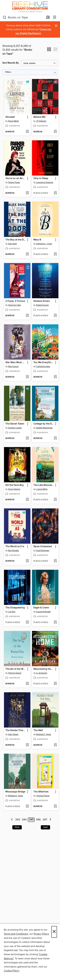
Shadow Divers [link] (42, 301)
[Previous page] (12, 820)
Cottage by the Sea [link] (44, 424)
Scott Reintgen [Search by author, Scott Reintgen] (43, 551)
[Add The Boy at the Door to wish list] (27, 254)
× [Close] (54, 932)
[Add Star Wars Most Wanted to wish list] (27, 377)
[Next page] (50, 820)
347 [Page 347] (45, 820)
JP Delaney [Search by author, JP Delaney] (41, 121)
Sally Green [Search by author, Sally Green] (13, 734)
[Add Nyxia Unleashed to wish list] (55, 561)
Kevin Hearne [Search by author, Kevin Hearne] (14, 489)
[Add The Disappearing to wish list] (27, 622)
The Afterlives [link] (41, 792)
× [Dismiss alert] (56, 26)
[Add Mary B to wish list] (55, 254)
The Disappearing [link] (15, 608)
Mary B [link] (37, 240)
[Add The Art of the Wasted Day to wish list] (27, 684)
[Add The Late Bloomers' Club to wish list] (55, 500)
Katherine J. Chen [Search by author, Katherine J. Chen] (44, 244)
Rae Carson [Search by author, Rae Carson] (13, 366)
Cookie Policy (11, 971)
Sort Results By (11, 63)
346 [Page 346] (38, 820)
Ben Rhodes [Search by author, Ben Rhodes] (14, 551)
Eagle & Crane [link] (41, 608)
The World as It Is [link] (15, 547)
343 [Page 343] (18, 820)
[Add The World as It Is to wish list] (27, 561)
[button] (49, 50)
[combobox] (24, 17)
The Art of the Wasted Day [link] (16, 669)
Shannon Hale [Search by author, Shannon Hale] (14, 305)
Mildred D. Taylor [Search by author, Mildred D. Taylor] (44, 734)
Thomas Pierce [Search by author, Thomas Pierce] (43, 796)
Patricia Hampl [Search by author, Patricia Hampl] (15, 673)
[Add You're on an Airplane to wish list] (27, 193)
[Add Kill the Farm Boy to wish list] (27, 500)
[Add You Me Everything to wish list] (55, 377)
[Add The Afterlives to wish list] (55, 807)
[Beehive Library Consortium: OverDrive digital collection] (30, 7)
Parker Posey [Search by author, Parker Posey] (14, 182)
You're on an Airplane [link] (16, 178)
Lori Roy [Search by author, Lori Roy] (12, 612)
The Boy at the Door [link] (16, 240)
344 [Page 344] (24, 820)
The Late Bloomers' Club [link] (44, 485)
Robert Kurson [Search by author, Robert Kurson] (42, 305)
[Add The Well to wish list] (55, 745)
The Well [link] (38, 730)
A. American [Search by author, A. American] (42, 673)
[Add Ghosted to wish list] (27, 132)
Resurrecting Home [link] (44, 669)
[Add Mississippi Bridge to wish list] (27, 807)
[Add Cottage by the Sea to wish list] (55, 438)
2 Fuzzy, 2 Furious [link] (15, 301)
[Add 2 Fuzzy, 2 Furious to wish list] (27, 316)
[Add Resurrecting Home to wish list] (55, 684)
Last (45, 827)
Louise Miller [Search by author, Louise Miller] (42, 489)
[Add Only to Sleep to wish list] (55, 193)
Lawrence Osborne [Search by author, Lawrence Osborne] (45, 182)
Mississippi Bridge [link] (15, 792)
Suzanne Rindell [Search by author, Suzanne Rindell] (43, 612)
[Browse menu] (55, 17)
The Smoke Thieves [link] (16, 730)
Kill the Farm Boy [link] (15, 485)
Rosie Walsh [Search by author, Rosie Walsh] (14, 121)
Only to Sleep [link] (41, 178)
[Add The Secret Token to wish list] (27, 438)
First (17, 827)
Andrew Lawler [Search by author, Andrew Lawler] (15, 428)
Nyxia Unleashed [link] (43, 547)
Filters (8, 72)
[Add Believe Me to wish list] (55, 132)
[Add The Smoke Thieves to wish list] (27, 745)
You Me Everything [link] (44, 362)
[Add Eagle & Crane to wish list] (55, 622)
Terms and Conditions (16, 934)
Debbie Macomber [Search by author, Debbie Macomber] (44, 428)
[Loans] (48, 18)
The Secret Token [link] (15, 424)
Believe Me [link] (39, 117)
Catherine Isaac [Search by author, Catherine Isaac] (43, 366)
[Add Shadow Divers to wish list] (55, 316)
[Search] (5, 17)
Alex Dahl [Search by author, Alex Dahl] (12, 244)
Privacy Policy (41, 934)
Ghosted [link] (10, 117)
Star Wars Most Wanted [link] (16, 362)
